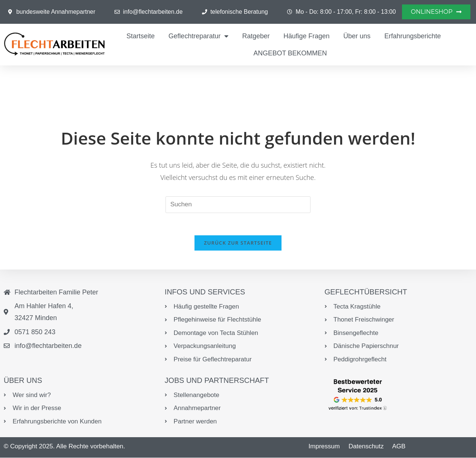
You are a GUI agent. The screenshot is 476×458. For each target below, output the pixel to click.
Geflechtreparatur (198, 36)
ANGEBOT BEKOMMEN (290, 53)
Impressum (324, 447)
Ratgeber (256, 36)
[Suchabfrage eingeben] (238, 205)
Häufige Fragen (306, 36)
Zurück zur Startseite (238, 243)
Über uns (357, 36)
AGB (399, 447)
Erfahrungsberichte (412, 36)
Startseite (141, 36)
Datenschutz (366, 447)
